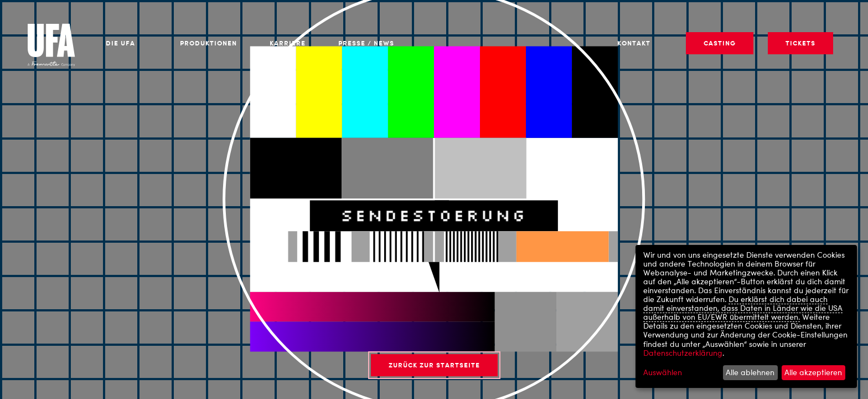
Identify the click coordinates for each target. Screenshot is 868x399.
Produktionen (208, 43)
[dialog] (746, 316)
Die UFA (120, 43)
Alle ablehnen (750, 372)
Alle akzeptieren (813, 372)
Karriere (288, 43)
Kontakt (634, 43)
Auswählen (663, 372)
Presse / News (366, 43)
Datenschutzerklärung (683, 353)
